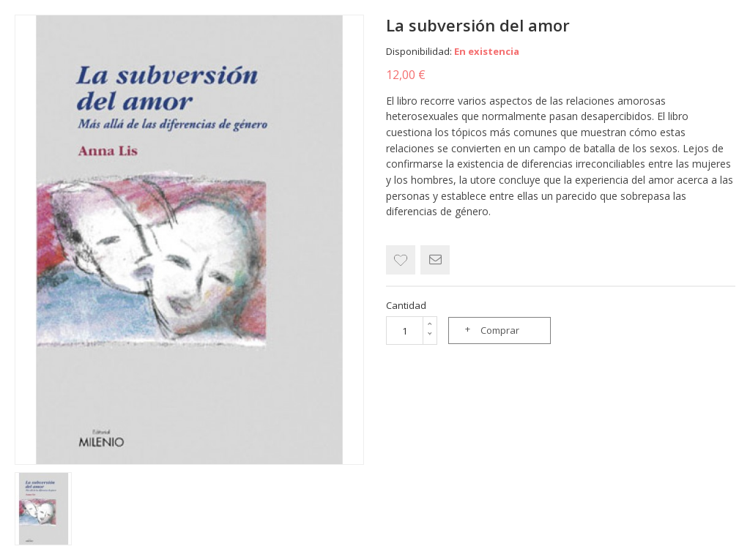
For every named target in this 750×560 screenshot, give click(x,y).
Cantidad (406, 305)
